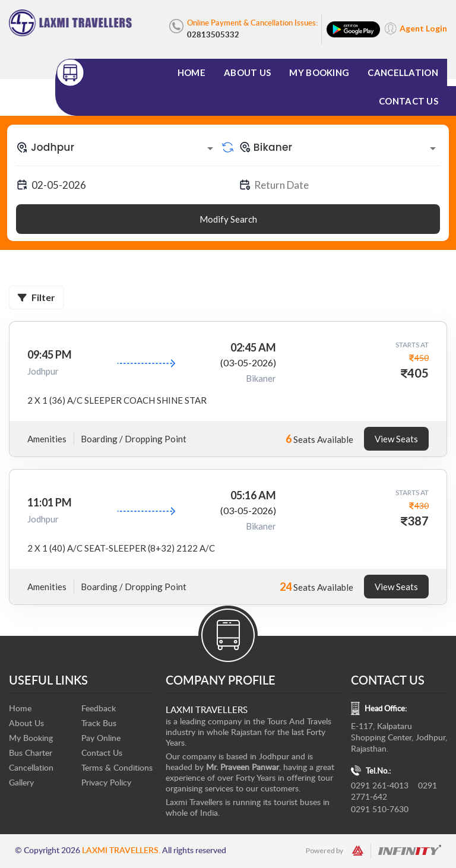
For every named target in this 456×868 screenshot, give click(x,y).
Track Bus (99, 723)
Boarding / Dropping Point (134, 439)
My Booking (319, 72)
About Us (247, 72)
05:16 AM (253, 495)
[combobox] (117, 147)
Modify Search (228, 219)
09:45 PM (50, 354)
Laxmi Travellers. (121, 850)
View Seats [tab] (396, 439)
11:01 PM (50, 502)
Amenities (47, 439)
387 (418, 521)
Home (191, 72)
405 (418, 373)
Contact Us (408, 101)
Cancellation (403, 72)
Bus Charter (31, 753)
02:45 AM (253, 347)
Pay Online (101, 738)
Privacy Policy (106, 782)
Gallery (21, 782)
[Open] (210, 148)
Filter (37, 297)
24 (286, 587)
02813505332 (213, 34)
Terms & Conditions (117, 767)
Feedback (99, 708)
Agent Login (423, 28)
